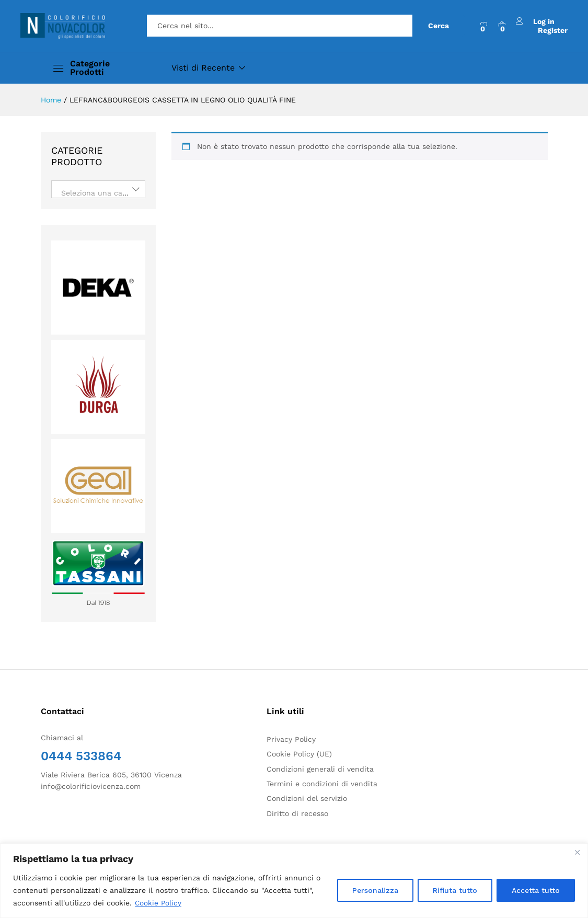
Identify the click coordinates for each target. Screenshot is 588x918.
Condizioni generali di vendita (320, 769)
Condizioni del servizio (307, 798)
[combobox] (98, 189)
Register (553, 30)
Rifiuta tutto (455, 890)
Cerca (439, 26)
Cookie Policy (159, 903)
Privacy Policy (291, 739)
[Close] (577, 852)
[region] (294, 881)
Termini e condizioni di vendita (322, 784)
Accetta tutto (536, 890)
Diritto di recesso (297, 813)
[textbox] (98, 193)
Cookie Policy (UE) (299, 754)
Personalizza (375, 890)
